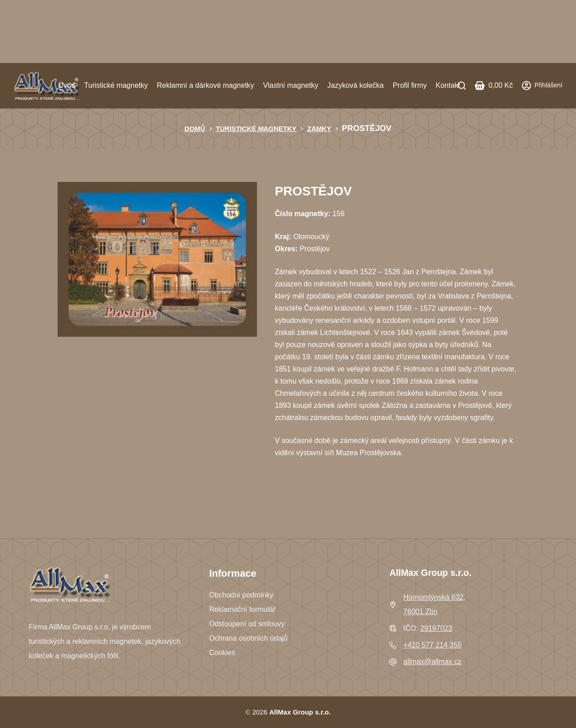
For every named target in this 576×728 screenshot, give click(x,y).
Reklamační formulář (243, 609)
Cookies (222, 653)
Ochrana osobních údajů (248, 638)
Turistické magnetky (116, 85)
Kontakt (448, 85)
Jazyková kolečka (355, 85)
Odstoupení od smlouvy (247, 624)
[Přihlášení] (542, 85)
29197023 (436, 628)
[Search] (462, 86)
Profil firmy (410, 85)
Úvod (66, 85)
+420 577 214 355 (432, 645)
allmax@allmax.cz (432, 662)
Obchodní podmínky (241, 595)
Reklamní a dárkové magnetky (205, 85)
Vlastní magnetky (291, 85)
